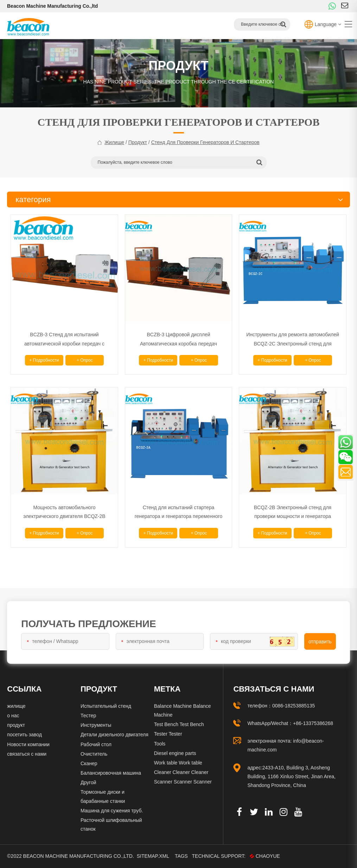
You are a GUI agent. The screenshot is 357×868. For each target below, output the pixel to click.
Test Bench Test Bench (179, 724)
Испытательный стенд (106, 706)
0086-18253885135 (294, 706)
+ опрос (85, 360)
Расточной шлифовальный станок (111, 825)
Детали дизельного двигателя (114, 735)
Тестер (88, 716)
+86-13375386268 (313, 723)
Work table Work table (178, 763)
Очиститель (94, 754)
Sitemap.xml (153, 856)
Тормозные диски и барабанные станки (103, 796)
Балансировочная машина (111, 773)
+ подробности (44, 360)
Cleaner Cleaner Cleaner (181, 772)
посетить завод (24, 735)
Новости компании (28, 744)
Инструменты (96, 725)
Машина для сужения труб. (112, 811)
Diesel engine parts (175, 753)
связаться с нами (27, 754)
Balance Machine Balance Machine (183, 710)
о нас (13, 716)
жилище (114, 142)
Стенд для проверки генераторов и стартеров (205, 142)
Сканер (89, 763)
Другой (88, 782)
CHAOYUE (265, 856)
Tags (182, 856)
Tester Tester (168, 734)
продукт (138, 142)
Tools (160, 744)
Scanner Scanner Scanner (183, 782)
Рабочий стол (96, 744)
